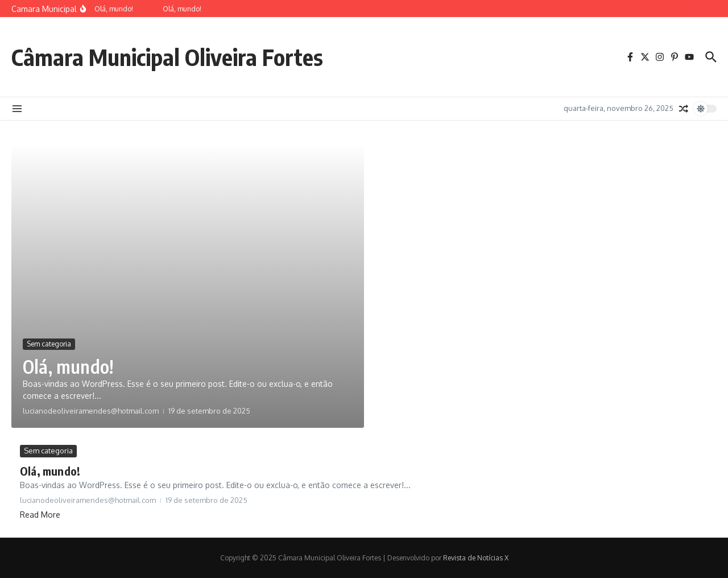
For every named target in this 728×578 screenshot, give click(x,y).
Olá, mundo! (68, 366)
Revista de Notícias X (476, 558)
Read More (40, 515)
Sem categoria (49, 344)
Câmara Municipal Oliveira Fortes (167, 57)
